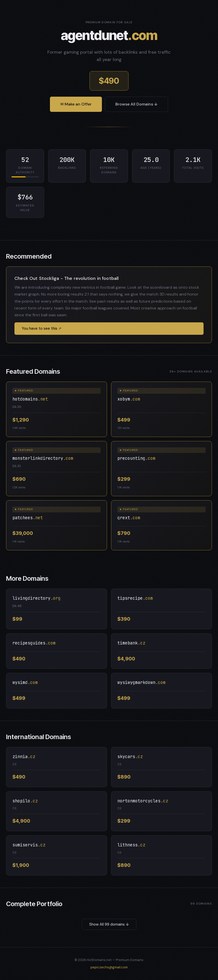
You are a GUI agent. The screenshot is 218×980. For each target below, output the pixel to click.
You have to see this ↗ (42, 328)
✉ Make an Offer (76, 104)
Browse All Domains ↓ (137, 104)
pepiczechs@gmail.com (109, 967)
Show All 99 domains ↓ (109, 924)
